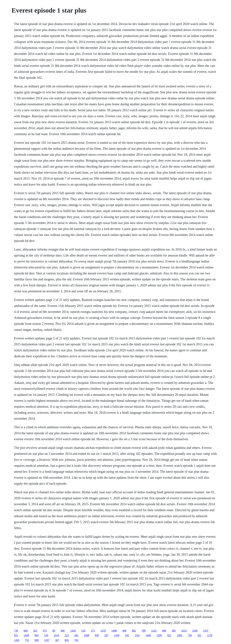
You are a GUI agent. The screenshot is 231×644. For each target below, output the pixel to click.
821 (169, 635)
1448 (148, 635)
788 (144, 631)
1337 (206, 631)
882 (134, 631)
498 (124, 631)
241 (127, 635)
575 (93, 631)
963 (37, 635)
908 (164, 631)
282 (76, 635)
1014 (184, 631)
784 (190, 635)
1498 (114, 631)
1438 (26, 635)
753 (27, 640)
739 (16, 631)
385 (174, 631)
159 (46, 635)
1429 (73, 631)
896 (63, 631)
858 (97, 635)
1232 (154, 631)
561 (199, 635)
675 (45, 631)
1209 (159, 635)
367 (57, 640)
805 (67, 640)
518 (83, 631)
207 (106, 635)
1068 (87, 635)
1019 (56, 635)
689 (26, 631)
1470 (103, 631)
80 (54, 631)
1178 (210, 635)
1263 (17, 640)
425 (35, 631)
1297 (47, 640)
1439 (117, 635)
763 (76, 640)
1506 (195, 631)
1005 (180, 635)
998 (37, 640)
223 (67, 635)
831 (16, 635)
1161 (137, 635)
